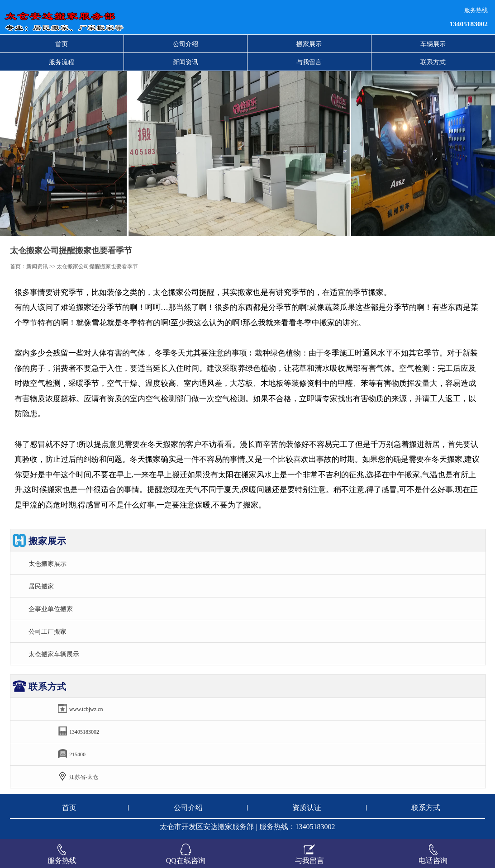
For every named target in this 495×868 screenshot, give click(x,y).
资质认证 (307, 808)
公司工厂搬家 (48, 631)
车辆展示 (433, 44)
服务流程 (62, 62)
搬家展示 (309, 44)
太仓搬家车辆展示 (54, 654)
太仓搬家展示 (48, 564)
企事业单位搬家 (51, 609)
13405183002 (469, 24)
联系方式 (433, 62)
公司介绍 (186, 44)
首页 (62, 44)
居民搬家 (41, 586)
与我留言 (309, 62)
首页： (18, 266)
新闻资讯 (186, 62)
